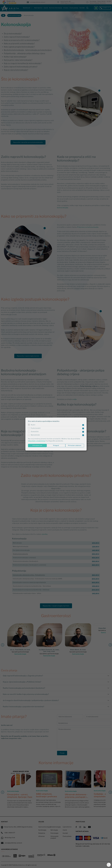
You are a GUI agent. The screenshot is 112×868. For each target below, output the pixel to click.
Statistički (35, 432)
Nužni (33, 425)
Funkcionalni (36, 428)
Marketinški (35, 435)
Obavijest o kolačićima (37, 441)
